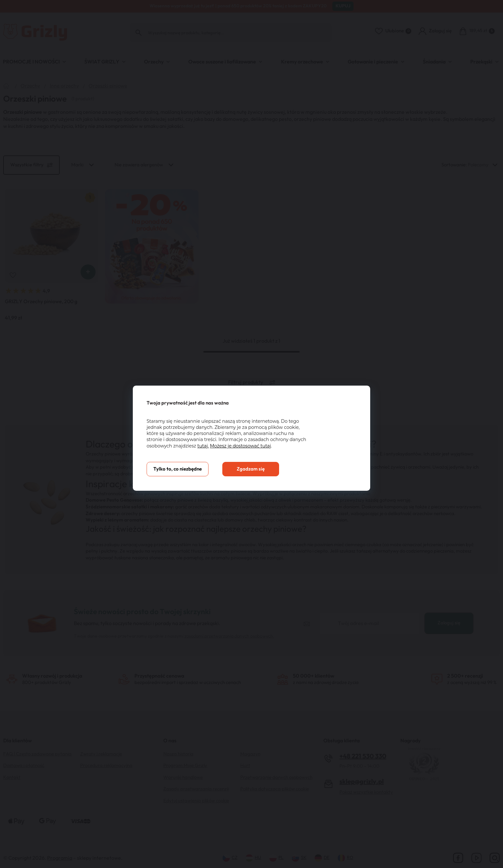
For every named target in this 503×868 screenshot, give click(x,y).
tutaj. (203, 446)
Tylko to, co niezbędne (178, 469)
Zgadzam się (251, 469)
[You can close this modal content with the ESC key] (251, 434)
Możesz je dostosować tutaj (240, 446)
